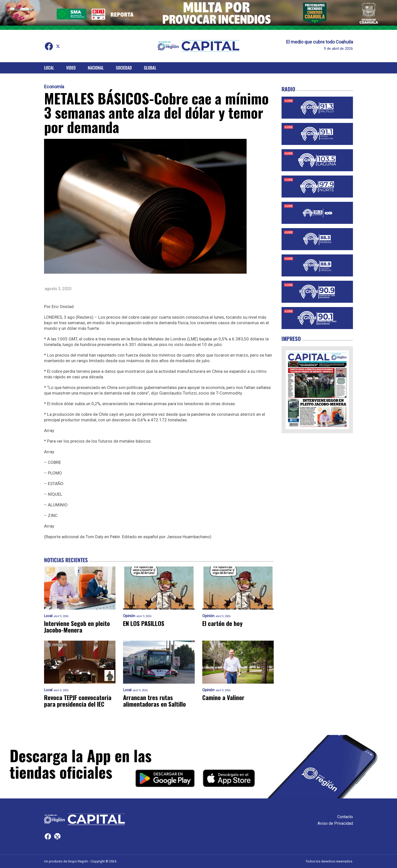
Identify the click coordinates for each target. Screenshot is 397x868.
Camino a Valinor (223, 697)
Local (49, 68)
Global (150, 68)
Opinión (129, 616)
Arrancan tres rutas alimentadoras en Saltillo (154, 701)
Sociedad (124, 68)
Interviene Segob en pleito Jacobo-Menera (77, 626)
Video (71, 68)
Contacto (345, 817)
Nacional (96, 68)
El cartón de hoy (222, 623)
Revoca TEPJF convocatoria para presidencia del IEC (78, 701)
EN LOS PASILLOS (144, 623)
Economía (54, 87)
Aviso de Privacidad (335, 823)
